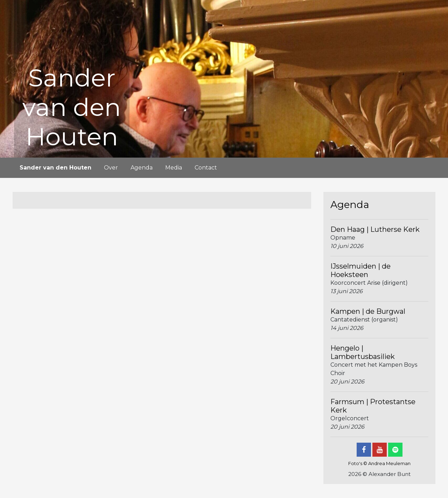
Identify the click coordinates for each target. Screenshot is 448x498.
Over (111, 168)
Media (174, 168)
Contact (206, 168)
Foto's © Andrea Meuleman (379, 463)
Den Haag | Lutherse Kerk (375, 229)
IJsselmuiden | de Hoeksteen (360, 270)
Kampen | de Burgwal (368, 311)
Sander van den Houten (55, 168)
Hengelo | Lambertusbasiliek (363, 352)
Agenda (142, 168)
